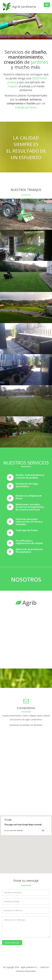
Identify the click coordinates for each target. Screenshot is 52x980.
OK (43, 831)
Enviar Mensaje (12, 943)
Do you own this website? (14, 831)
